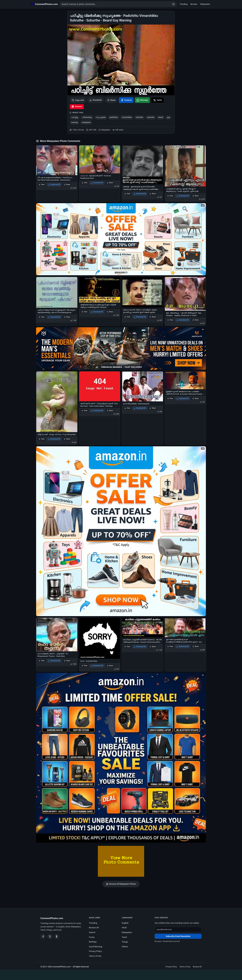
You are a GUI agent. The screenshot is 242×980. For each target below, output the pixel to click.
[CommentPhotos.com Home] (44, 4)
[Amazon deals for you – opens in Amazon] (121, 349)
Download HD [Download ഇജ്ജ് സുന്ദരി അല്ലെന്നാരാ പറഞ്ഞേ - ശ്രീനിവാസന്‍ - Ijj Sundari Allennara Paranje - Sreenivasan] (183, 399)
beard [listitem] (161, 117)
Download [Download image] (95, 100)
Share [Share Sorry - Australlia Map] (110, 666)
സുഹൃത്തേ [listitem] (101, 117)
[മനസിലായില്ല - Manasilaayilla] (142, 386)
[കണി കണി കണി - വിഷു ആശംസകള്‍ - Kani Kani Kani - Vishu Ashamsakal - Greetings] (100, 386)
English (125, 923)
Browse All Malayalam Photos (121, 884)
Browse (194, 4)
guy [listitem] (168, 117)
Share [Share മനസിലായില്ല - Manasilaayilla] (153, 408)
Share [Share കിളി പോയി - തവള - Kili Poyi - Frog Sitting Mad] (67, 439)
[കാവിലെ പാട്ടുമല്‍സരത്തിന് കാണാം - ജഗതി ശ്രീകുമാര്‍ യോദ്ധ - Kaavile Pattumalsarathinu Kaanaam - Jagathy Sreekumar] (142, 628)
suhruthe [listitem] (139, 117)
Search (92, 932)
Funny (92, 937)
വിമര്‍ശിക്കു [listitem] (87, 117)
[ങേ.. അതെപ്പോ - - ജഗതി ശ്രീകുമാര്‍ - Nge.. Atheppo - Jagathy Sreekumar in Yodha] (185, 294)
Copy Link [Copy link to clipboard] (78, 100)
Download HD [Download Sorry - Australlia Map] (97, 666)
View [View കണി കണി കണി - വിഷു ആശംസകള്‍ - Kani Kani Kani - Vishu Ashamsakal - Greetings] (84, 411)
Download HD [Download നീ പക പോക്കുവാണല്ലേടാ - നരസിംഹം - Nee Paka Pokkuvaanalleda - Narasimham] (54, 185)
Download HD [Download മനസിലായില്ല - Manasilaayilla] (140, 408)
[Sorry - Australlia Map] (100, 638)
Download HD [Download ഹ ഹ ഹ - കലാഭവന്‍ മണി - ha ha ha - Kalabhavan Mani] (97, 183)
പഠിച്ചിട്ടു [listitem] (75, 117)
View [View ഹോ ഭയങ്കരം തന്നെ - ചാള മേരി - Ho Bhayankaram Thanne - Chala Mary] (42, 661)
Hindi (124, 928)
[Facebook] (43, 936)
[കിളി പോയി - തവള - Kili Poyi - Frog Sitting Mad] (57, 402)
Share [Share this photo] (111, 100)
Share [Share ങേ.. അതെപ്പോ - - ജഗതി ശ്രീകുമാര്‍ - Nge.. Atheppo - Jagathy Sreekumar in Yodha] (195, 320)
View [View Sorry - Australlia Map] (84, 666)
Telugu (125, 942)
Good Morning (95, 946)
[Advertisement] (121, 974)
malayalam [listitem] (86, 122)
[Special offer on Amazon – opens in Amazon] (121, 239)
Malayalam (205, 4)
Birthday (93, 942)
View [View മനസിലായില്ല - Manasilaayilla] (127, 408)
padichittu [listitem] (114, 117)
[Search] (173, 4)
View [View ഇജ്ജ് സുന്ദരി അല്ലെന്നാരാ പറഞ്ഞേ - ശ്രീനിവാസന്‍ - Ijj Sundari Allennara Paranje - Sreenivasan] (170, 399)
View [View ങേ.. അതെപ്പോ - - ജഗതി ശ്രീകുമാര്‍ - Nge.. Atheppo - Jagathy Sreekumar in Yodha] (170, 320)
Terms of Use (95, 956)
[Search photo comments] (115, 4)
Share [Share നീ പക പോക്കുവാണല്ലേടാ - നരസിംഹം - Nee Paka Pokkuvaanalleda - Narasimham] (67, 185)
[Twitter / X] (50, 936)
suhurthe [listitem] (151, 117)
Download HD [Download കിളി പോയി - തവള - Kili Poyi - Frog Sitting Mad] (54, 439)
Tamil (124, 937)
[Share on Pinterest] (77, 107)
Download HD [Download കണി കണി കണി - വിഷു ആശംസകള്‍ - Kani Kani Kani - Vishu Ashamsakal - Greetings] (97, 411)
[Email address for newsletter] (178, 929)
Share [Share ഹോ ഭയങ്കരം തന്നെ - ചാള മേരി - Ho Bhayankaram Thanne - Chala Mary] (67, 661)
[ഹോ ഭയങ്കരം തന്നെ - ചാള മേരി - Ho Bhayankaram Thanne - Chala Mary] (57, 635)
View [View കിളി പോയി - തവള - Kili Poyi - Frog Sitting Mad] (42, 439)
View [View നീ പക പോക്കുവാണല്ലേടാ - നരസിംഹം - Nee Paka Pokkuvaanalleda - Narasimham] (42, 185)
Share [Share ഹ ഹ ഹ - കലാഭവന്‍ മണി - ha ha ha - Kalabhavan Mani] (110, 183)
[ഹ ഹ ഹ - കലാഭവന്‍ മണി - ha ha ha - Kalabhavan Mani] (100, 159)
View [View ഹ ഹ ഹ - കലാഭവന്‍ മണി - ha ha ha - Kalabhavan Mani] (84, 183)
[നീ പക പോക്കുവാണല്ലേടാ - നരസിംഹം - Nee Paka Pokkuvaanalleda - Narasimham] (57, 160)
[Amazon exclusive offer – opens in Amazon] (121, 758)
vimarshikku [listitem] (127, 117)
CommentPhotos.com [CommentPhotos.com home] (52, 918)
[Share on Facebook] (126, 100)
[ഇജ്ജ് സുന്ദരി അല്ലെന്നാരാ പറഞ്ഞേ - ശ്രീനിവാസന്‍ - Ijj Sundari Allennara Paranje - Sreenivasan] (185, 380)
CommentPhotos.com (61, 967)
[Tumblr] (57, 936)
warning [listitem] (74, 122)
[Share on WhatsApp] (142, 100)
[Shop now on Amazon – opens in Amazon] (121, 531)
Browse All (94, 928)
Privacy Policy (95, 951)
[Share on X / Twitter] (158, 100)
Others (125, 946)
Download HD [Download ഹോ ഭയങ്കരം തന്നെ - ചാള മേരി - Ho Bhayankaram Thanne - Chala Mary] (54, 661)
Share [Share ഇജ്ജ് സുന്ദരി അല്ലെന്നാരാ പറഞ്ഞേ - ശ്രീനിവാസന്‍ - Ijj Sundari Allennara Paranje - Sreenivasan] (195, 399)
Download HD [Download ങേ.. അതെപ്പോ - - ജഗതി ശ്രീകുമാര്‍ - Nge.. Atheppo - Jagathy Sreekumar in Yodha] (183, 320)
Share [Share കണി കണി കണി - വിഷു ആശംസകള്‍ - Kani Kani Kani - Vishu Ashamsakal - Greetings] (110, 411)
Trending (184, 4)
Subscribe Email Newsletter (178, 936)
